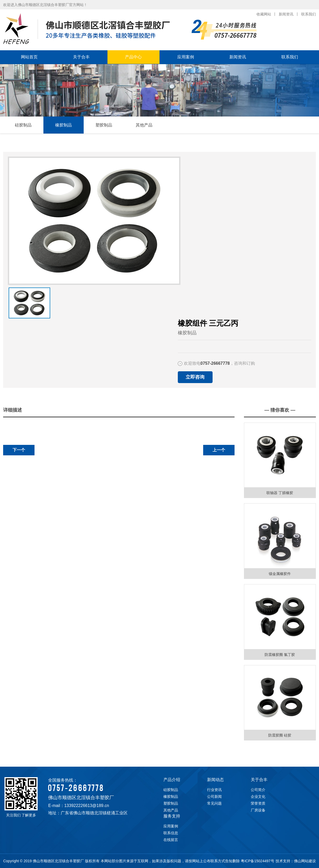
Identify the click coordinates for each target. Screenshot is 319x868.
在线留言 (171, 840)
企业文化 (258, 797)
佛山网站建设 (305, 861)
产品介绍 (172, 780)
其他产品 (144, 125)
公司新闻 (214, 797)
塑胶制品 (104, 125)
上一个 (219, 450)
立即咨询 (195, 377)
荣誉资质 (258, 803)
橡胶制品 (64, 125)
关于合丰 (81, 57)
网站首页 (29, 57)
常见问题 (214, 803)
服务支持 (172, 816)
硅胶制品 (23, 125)
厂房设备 (258, 810)
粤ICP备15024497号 (258, 861)
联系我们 (309, 14)
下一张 (10, 297)
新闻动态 (215, 780)
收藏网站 (264, 14)
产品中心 (133, 57)
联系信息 (171, 833)
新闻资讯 (286, 14)
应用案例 (186, 57)
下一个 (19, 450)
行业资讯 (214, 790)
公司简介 (258, 790)
